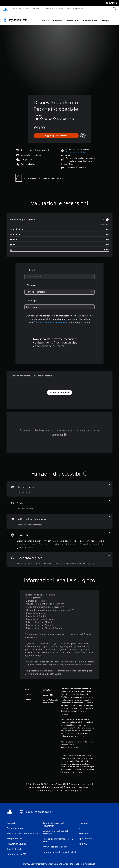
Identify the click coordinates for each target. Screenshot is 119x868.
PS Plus (36, 9)
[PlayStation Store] (16, 17)
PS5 (21, 9)
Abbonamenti (90, 18)
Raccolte (58, 18)
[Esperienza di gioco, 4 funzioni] (59, 557)
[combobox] (59, 274)
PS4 (28, 9)
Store (67, 9)
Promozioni (73, 18)
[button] (76, 149)
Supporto (77, 9)
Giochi (12, 9)
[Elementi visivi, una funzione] (59, 486)
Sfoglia (106, 18)
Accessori (47, 9)
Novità (58, 9)
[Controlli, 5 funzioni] (59, 538)
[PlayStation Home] (5, 9)
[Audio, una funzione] (59, 502)
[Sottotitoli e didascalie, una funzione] (59, 518)
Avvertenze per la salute (71, 744)
